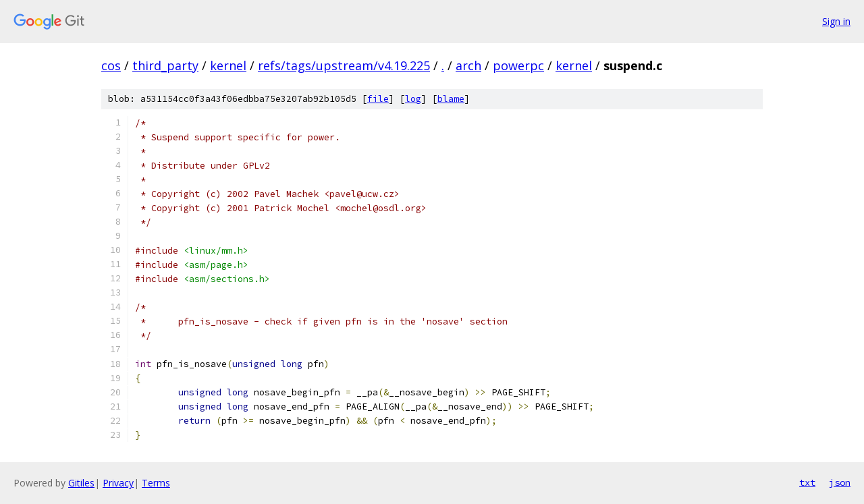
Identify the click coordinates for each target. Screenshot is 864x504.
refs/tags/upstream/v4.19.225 (344, 65)
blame (451, 99)
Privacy (118, 483)
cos (111, 65)
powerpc (518, 65)
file (378, 99)
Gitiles (81, 483)
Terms (156, 483)
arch (468, 65)
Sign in (836, 21)
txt (807, 482)
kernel (228, 65)
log (413, 99)
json (840, 482)
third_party (165, 65)
